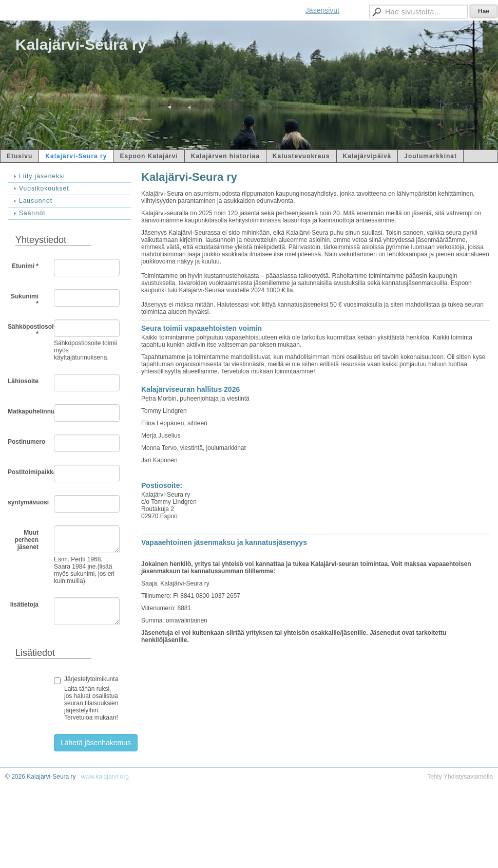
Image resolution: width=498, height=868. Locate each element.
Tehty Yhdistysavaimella (460, 777)
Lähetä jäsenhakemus (96, 743)
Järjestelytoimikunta (91, 679)
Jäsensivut (322, 10)
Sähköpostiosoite (27, 330)
